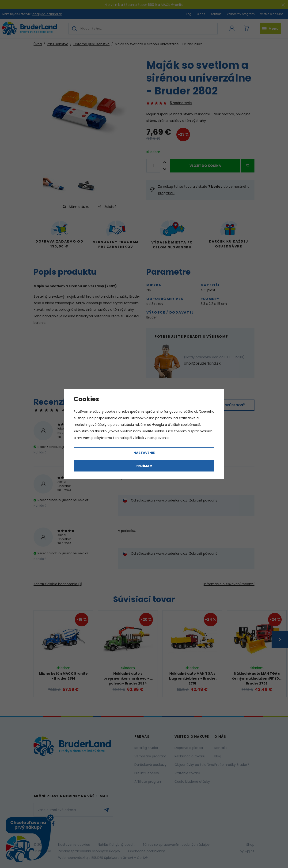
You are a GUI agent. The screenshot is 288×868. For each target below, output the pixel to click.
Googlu (158, 425)
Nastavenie (144, 453)
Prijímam (144, 466)
